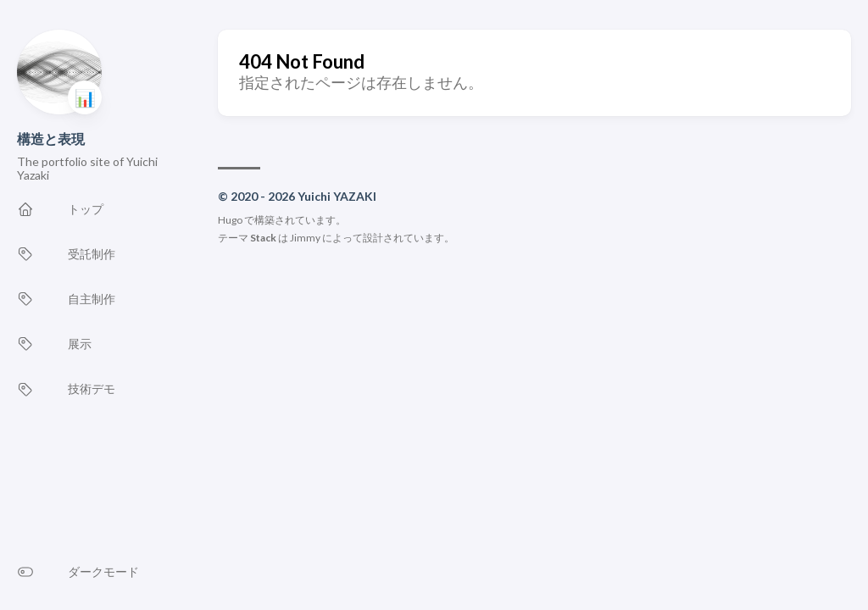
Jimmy (305, 238)
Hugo (230, 220)
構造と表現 (51, 139)
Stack (263, 238)
